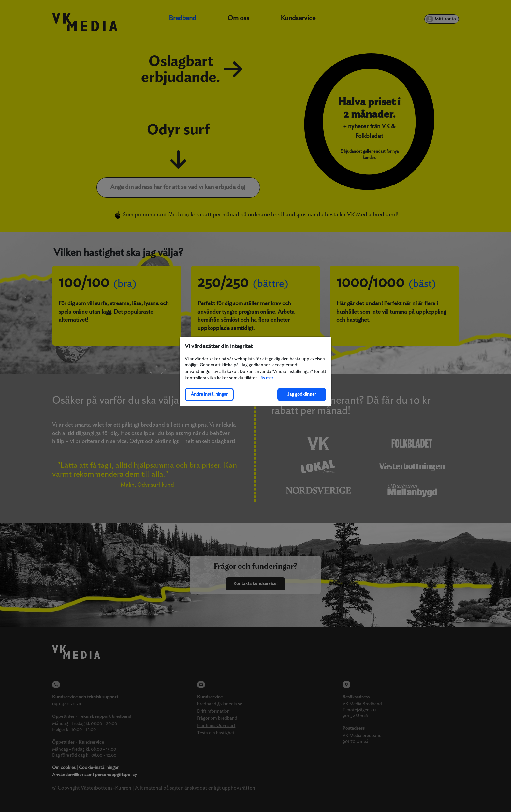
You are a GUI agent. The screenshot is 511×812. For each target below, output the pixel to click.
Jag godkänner (302, 394)
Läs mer (266, 378)
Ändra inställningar (209, 394)
